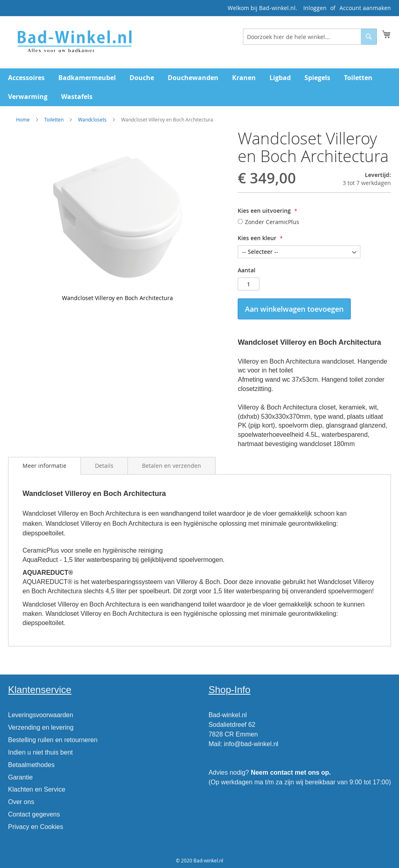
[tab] (44, 466)
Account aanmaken (365, 8)
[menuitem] (26, 78)
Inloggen (315, 8)
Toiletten (54, 119)
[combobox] (310, 37)
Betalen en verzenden (172, 466)
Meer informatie (44, 466)
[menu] (199, 87)
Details (104, 466)
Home (23, 119)
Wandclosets (92, 119)
